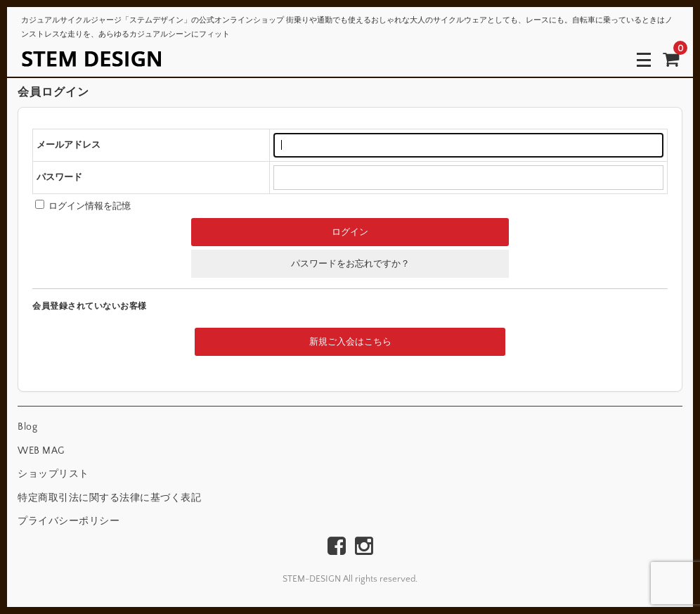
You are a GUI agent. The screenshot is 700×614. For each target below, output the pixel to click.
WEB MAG (41, 451)
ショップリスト (53, 474)
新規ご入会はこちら (350, 342)
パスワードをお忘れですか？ (350, 264)
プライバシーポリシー (69, 521)
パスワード (59, 177)
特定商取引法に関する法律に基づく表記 (109, 498)
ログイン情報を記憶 (83, 206)
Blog (27, 427)
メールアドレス (69, 145)
